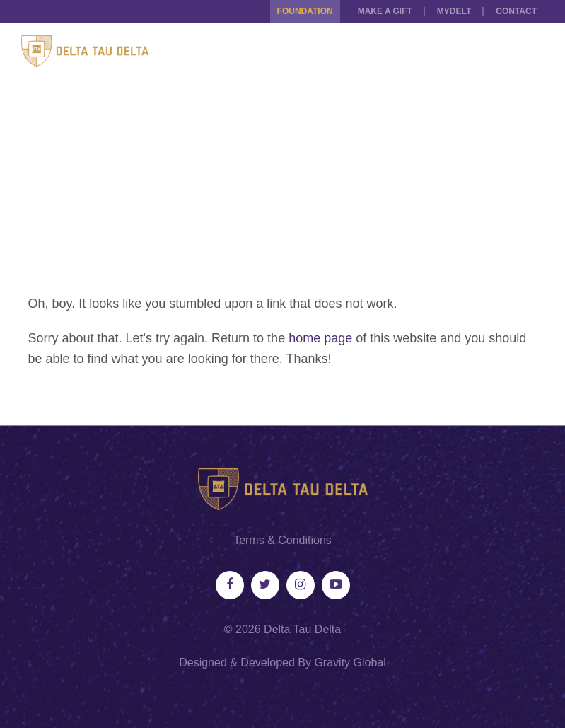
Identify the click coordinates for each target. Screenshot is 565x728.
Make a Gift (385, 11)
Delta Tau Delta (302, 629)
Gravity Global (350, 663)
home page (320, 338)
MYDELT (454, 11)
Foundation (305, 11)
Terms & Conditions (282, 540)
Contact (516, 11)
